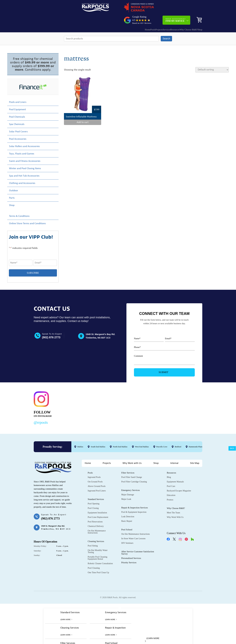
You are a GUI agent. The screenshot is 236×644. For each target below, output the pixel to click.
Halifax (80, 436)
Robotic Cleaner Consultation (100, 553)
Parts (12, 188)
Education (171, 485)
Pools (133, 18)
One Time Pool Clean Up (98, 562)
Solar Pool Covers (18, 121)
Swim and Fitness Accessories (25, 151)
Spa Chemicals (17, 114)
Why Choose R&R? (181, 18)
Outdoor (14, 180)
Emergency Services (131, 480)
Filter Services (128, 463)
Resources (165, 18)
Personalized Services (131, 548)
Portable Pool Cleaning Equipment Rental (98, 548)
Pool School (127, 519)
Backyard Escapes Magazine (179, 480)
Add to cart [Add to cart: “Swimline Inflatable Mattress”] (83, 112)
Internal (174, 453)
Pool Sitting (93, 536)
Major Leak (126, 489)
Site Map (195, 453)
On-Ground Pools (95, 471)
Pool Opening (94, 493)
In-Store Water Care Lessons (133, 528)
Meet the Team (173, 502)
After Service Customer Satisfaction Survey (138, 542)
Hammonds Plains (196, 436)
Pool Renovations (95, 511)
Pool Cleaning (94, 558)
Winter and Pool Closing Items (25, 158)
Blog (169, 467)
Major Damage (128, 484)
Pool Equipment (17, 99)
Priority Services (129, 552)
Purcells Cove (162, 436)
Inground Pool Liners (97, 480)
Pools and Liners (18, 92)
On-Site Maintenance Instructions (97, 522)
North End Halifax (120, 436)
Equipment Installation (97, 502)
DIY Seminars (127, 533)
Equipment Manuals (175, 471)
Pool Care (171, 476)
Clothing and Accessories (22, 173)
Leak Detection (128, 506)
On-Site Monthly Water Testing (98, 541)
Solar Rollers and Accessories (24, 136)
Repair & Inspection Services (135, 497)
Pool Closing (93, 498)
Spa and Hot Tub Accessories (24, 165)
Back (232, 448)
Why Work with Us (132, 453)
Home (125, 18)
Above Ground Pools (97, 476)
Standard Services (96, 489)
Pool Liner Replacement (98, 507)
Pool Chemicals (17, 106)
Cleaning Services (96, 531)
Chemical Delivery (96, 516)
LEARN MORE (152, 629)
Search (166, 28)
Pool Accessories (18, 129)
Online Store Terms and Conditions (27, 213)
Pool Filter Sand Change (132, 467)
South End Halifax (98, 436)
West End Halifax (142, 436)
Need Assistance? (176, 8)
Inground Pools (94, 467)
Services (153, 18)
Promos (170, 490)
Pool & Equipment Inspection (134, 502)
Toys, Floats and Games (22, 143)
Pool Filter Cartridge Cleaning (134, 471)
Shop (198, 18)
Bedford (178, 436)
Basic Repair (127, 511)
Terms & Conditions (19, 206)
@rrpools (41, 412)
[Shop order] (212, 59)
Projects (142, 18)
